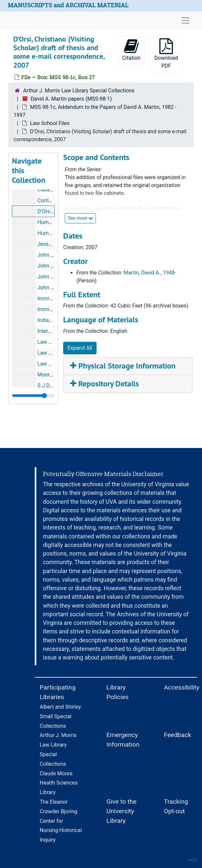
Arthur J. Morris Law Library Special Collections (79, 91)
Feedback (178, 735)
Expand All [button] (80, 348)
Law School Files (50, 123)
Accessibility (182, 687)
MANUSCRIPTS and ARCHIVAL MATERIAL (68, 5)
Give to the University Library (121, 811)
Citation (131, 50)
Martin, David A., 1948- (150, 273)
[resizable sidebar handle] (33, 396)
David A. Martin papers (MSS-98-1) (71, 99)
